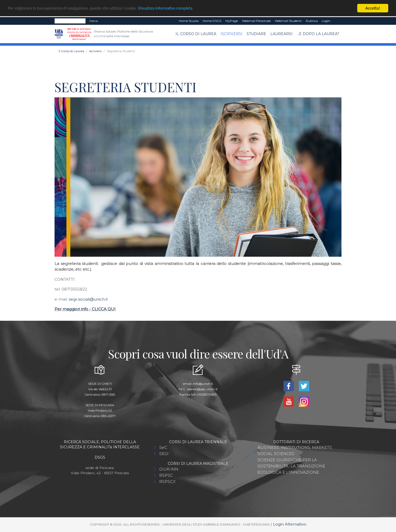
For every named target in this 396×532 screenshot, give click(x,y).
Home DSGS (212, 21)
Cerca (93, 21)
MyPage (232, 21)
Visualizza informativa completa (170, 8)
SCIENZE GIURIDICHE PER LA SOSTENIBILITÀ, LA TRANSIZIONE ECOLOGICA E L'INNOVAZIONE (291, 466)
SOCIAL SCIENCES (276, 454)
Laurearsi (281, 34)
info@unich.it (203, 384)
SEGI (164, 454)
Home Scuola (189, 21)
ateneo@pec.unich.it (202, 389)
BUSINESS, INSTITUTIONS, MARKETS (295, 447)
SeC (163, 447)
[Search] (70, 21)
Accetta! (373, 8)
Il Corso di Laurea (196, 34)
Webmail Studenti (288, 21)
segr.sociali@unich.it (88, 299)
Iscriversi (231, 34)
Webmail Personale (256, 21)
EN (337, 21)
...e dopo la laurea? (318, 34)
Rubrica (312, 21)
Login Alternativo (290, 524)
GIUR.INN (169, 469)
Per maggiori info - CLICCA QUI (85, 309)
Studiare (256, 34)
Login (326, 21)
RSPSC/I (167, 482)
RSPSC (166, 475)
